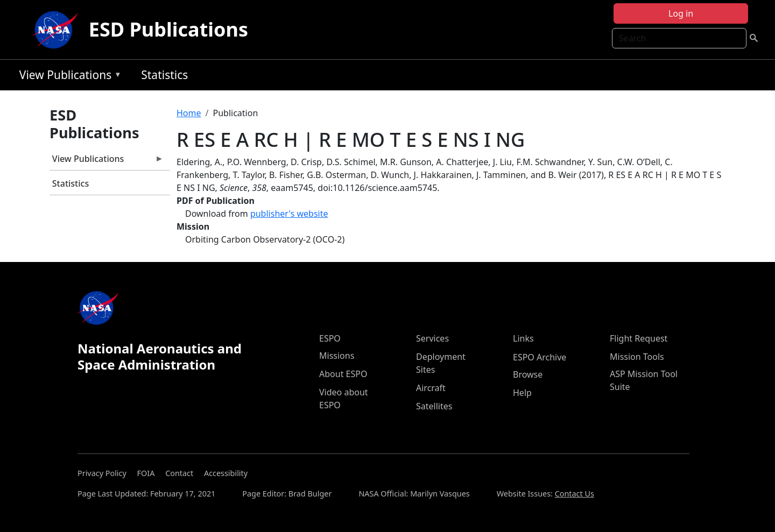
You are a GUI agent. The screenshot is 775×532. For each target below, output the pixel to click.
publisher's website (289, 214)
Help (522, 393)
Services (432, 338)
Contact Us (575, 494)
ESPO (330, 338)
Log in (681, 13)
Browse (528, 374)
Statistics (164, 75)
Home (189, 113)
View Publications (68, 77)
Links (523, 338)
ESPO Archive (540, 357)
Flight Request (639, 338)
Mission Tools (637, 357)
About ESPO (343, 374)
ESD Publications (168, 29)
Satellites (434, 406)
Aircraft (431, 388)
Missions (337, 356)
